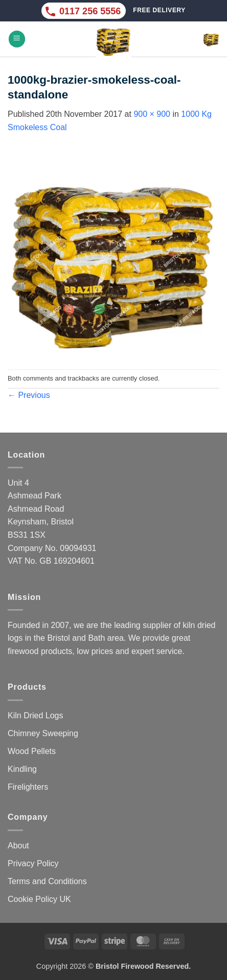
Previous (29, 395)
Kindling (22, 769)
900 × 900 (152, 114)
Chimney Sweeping (43, 733)
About (18, 846)
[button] (17, 39)
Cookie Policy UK (39, 899)
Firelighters (28, 787)
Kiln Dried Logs (36, 715)
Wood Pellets (32, 751)
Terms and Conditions (47, 881)
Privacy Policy (33, 863)
